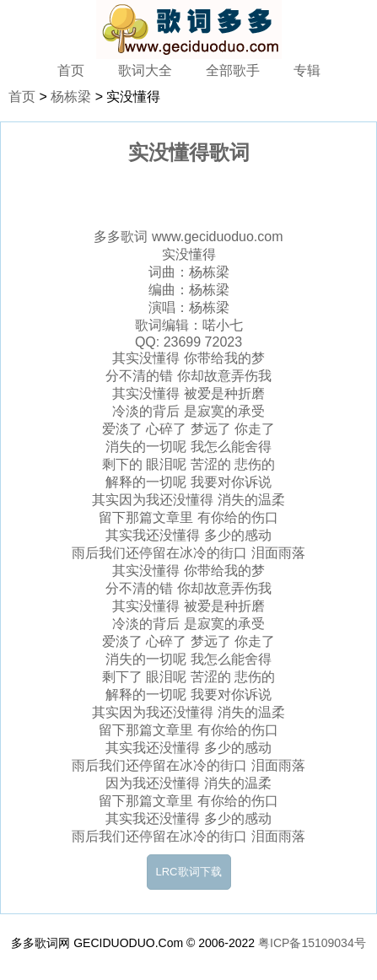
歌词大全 (145, 70)
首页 (71, 70)
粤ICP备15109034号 (312, 943)
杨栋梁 (71, 97)
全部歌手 (233, 70)
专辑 (307, 70)
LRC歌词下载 (189, 872)
